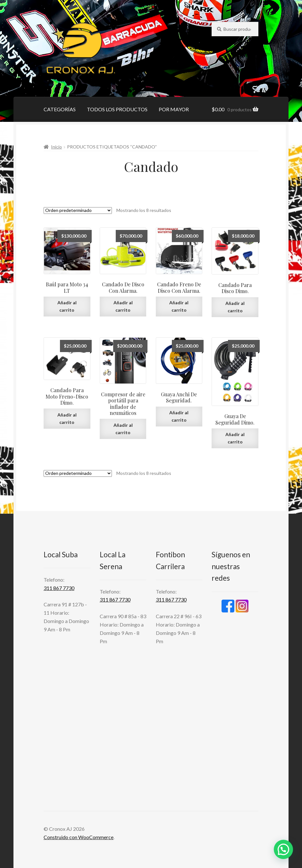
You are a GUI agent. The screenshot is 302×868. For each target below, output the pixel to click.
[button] (283, 849)
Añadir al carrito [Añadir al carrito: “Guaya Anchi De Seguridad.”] (179, 416)
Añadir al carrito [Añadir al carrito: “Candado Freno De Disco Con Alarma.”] (179, 306)
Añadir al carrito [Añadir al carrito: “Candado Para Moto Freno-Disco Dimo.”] (67, 418)
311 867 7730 (59, 588)
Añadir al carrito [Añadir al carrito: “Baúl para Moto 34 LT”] (67, 306)
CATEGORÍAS (60, 109)
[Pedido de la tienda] (78, 211)
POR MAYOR (174, 109)
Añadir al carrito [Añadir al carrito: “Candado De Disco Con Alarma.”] (123, 306)
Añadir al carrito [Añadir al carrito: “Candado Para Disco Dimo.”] (235, 307)
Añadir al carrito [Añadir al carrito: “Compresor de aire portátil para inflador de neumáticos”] (123, 429)
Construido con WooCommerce (79, 837)
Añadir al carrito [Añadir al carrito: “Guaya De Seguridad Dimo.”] (235, 438)
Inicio (56, 147)
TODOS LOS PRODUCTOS (117, 109)
